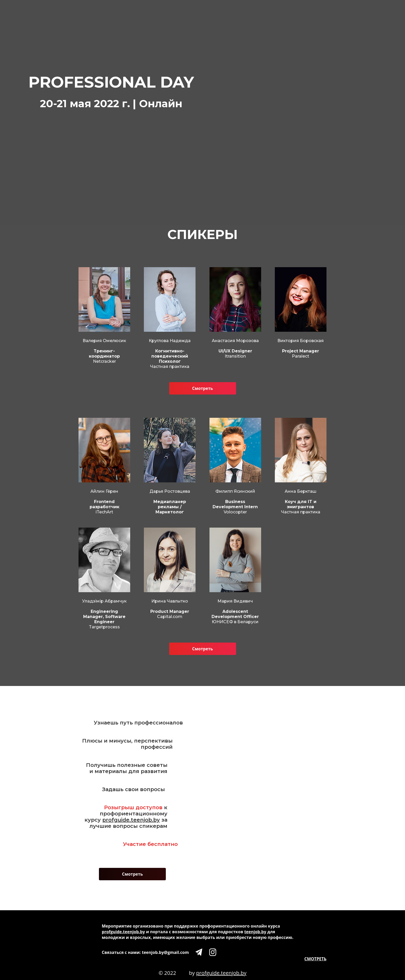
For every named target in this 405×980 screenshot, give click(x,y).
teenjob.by (255, 932)
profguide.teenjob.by (131, 820)
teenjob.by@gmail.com (165, 952)
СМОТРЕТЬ (315, 959)
